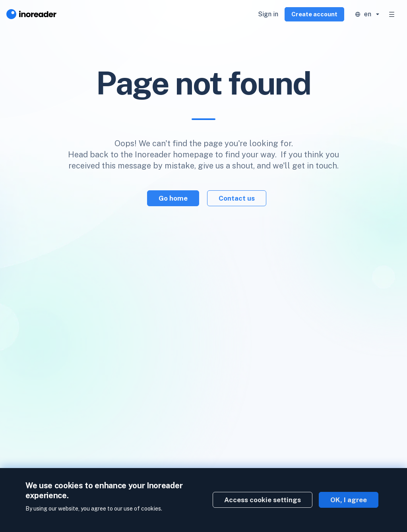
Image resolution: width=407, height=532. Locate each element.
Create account (314, 14)
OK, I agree (349, 500)
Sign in (268, 14)
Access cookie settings (263, 500)
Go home (173, 198)
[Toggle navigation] (392, 14)
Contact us (237, 198)
